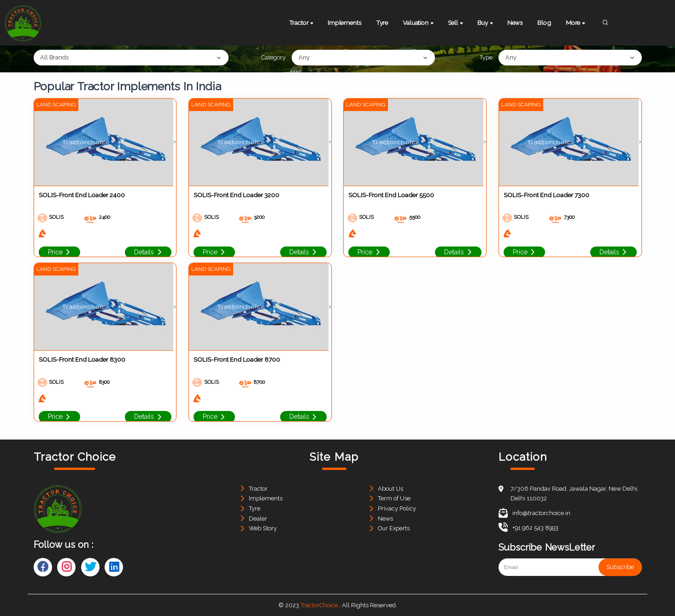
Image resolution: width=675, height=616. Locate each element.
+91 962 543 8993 (528, 528)
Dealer (258, 519)
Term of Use (394, 498)
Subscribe (620, 567)
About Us (390, 489)
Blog (544, 23)
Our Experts (394, 528)
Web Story (263, 528)
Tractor (302, 23)
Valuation (419, 23)
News (515, 23)
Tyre (382, 23)
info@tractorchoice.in (534, 513)
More (576, 23)
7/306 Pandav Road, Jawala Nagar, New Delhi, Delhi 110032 (575, 494)
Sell (456, 23)
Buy (486, 23)
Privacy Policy (397, 508)
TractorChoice (319, 605)
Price (59, 252)
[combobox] (131, 58)
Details (148, 252)
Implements (344, 23)
